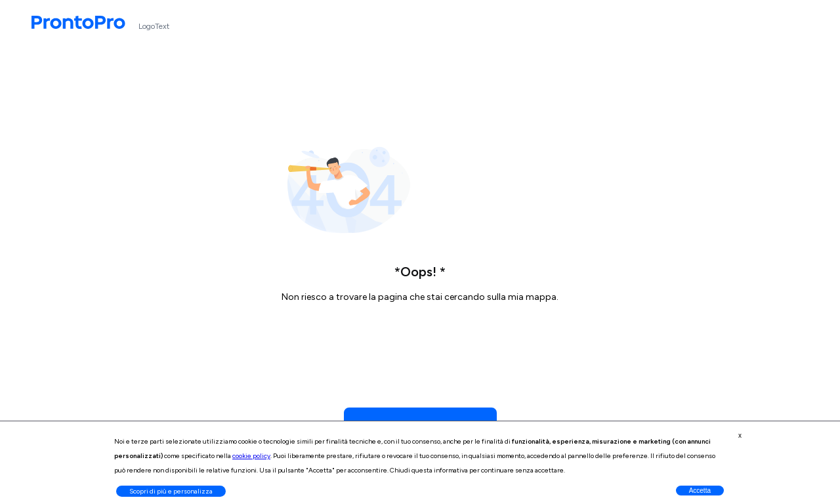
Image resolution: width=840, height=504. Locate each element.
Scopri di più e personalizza (171, 491)
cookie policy (251, 456)
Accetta (700, 491)
